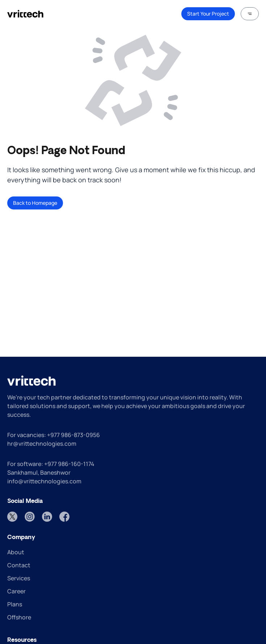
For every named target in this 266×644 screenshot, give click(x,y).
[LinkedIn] (47, 517)
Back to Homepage (35, 203)
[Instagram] (30, 517)
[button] (250, 14)
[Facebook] (64, 517)
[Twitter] (12, 517)
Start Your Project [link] (208, 14)
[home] (25, 14)
